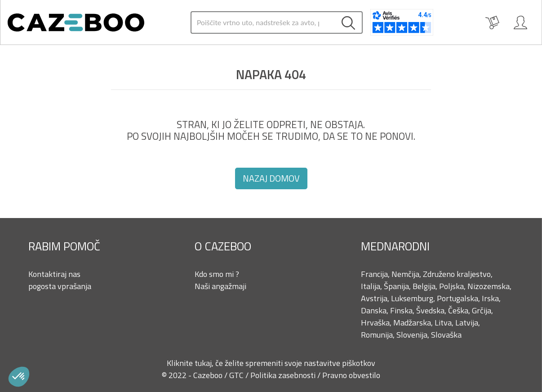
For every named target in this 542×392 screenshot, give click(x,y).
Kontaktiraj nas (54, 274)
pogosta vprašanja (60, 286)
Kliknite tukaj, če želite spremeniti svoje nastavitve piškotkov (271, 363)
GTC (237, 375)
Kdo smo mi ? (217, 274)
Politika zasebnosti (284, 375)
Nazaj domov (271, 178)
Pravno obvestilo (351, 375)
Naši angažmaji (220, 286)
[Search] (263, 22)
